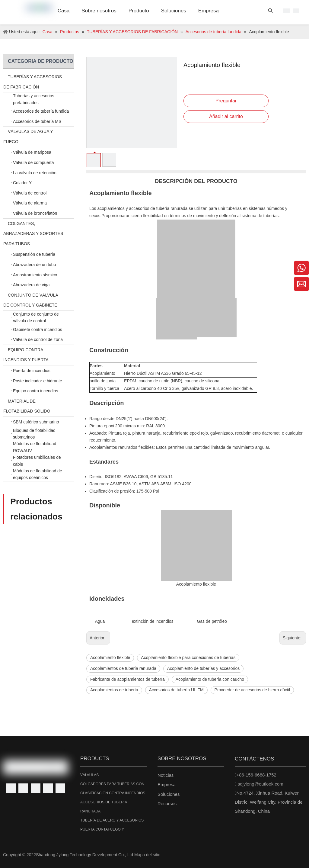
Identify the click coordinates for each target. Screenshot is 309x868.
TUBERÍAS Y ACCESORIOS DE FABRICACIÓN (39, 82)
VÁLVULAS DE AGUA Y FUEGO (39, 137)
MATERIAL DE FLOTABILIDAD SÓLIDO (39, 406)
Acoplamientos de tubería (114, 690)
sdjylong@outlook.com (261, 784)
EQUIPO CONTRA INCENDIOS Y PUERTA (39, 355)
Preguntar (226, 101)
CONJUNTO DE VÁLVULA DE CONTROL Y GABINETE (39, 300)
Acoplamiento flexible (110, 657)
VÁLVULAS (89, 775)
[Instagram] (60, 788)
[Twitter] (36, 788)
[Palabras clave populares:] (270, 12)
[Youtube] (48, 788)
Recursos (167, 804)
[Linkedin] (23, 788)
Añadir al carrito (226, 116)
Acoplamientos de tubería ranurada (123, 668)
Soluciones (169, 794)
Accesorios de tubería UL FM (176, 690)
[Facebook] (11, 788)
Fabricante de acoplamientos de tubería (127, 679)
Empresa (167, 784)
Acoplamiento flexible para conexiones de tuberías (188, 657)
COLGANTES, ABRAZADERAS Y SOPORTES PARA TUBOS (39, 234)
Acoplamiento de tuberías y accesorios (203, 668)
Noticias (166, 775)
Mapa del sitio (147, 855)
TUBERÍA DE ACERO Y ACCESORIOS (112, 820)
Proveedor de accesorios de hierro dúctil (252, 690)
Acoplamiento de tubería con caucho (210, 679)
